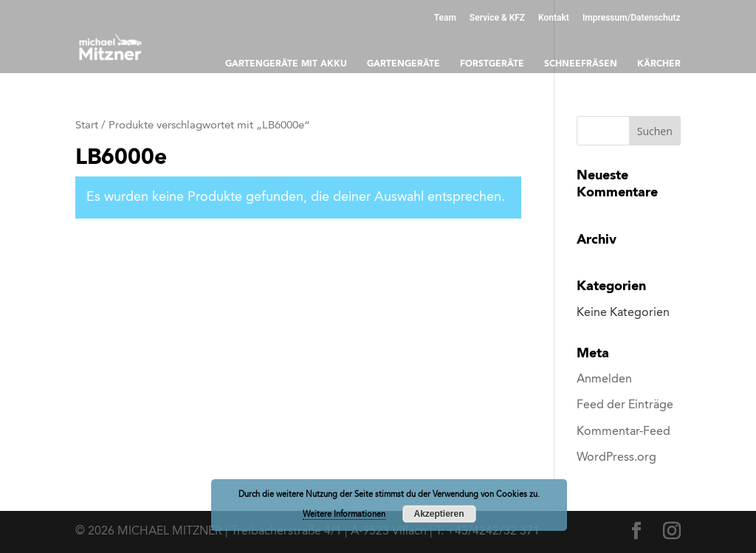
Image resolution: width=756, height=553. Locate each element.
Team (445, 17)
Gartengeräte (403, 64)
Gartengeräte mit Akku (286, 64)
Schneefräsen (581, 64)
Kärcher (659, 64)
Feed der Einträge (625, 405)
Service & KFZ (497, 17)
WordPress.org (616, 458)
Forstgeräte (492, 64)
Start (87, 126)
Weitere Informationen (344, 515)
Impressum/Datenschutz (632, 17)
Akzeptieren (439, 514)
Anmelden (604, 379)
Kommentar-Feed (623, 432)
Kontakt (554, 17)
